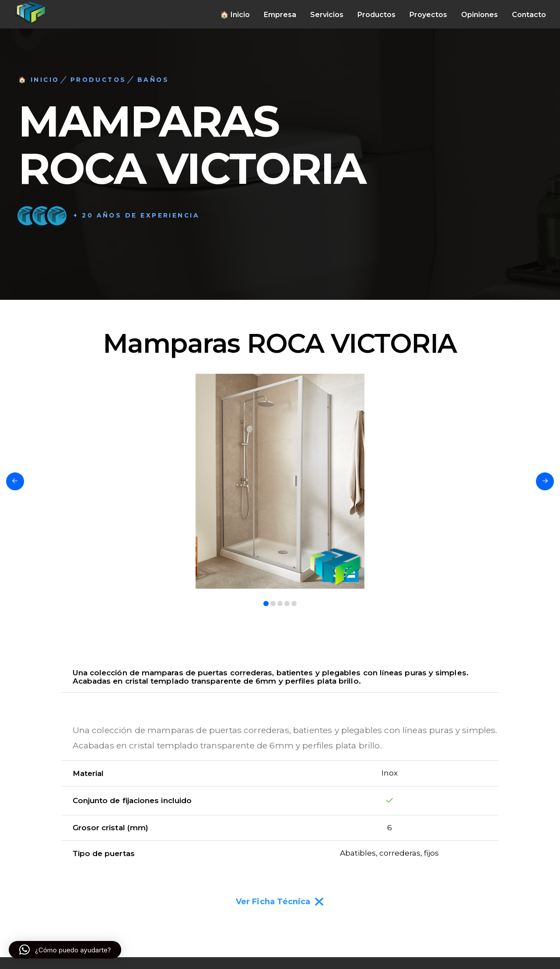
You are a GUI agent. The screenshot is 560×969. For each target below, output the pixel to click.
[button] (65, 950)
